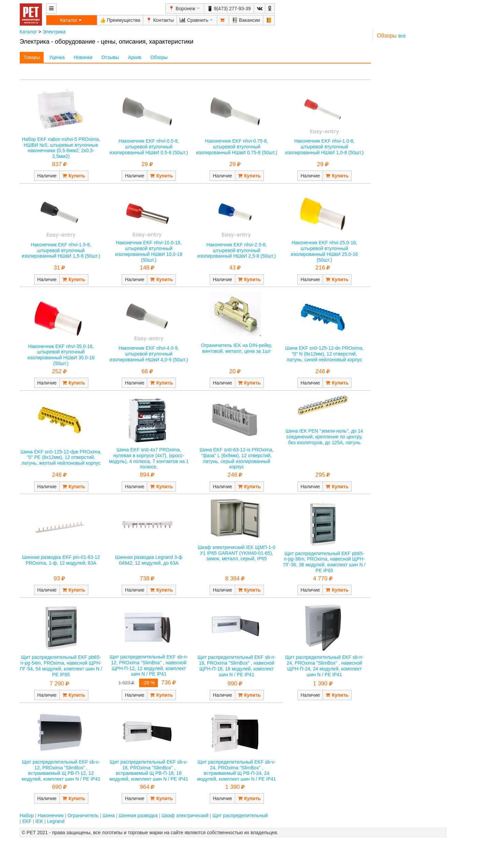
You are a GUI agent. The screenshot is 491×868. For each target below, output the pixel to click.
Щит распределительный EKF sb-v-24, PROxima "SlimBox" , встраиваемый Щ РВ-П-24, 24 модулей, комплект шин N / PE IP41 (236, 770)
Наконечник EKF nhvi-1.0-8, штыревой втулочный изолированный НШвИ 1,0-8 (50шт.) (324, 147)
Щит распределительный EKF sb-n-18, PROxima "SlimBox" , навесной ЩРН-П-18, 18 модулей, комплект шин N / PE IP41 (237, 666)
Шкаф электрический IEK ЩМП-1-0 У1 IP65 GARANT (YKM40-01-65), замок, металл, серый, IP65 (237, 553)
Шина (109, 815)
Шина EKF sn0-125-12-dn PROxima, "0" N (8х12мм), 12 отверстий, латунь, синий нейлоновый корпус (324, 354)
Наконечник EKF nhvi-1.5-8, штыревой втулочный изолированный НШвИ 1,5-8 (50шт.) (61, 250)
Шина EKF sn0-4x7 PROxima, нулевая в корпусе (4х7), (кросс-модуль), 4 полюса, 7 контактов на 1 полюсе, (149, 458)
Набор (27, 815)
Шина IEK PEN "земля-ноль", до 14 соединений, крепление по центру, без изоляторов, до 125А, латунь (324, 437)
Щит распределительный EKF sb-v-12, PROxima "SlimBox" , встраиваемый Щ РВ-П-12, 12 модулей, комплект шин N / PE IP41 (61, 770)
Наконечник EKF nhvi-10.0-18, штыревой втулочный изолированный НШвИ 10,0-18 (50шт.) (149, 251)
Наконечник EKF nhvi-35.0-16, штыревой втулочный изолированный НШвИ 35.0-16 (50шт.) (61, 355)
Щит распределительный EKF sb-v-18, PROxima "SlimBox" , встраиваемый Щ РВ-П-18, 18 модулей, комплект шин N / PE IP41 (149, 770)
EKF (27, 821)
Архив (135, 57)
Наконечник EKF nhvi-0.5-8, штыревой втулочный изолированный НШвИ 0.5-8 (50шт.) (149, 147)
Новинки (83, 57)
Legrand (56, 821)
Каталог (28, 32)
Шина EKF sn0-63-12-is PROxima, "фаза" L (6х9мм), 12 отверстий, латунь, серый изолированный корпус (236, 458)
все (402, 36)
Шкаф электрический (185, 815)
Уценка (57, 57)
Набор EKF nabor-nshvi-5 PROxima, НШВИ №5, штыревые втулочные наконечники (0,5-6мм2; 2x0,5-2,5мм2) (61, 148)
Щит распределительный (240, 815)
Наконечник (51, 815)
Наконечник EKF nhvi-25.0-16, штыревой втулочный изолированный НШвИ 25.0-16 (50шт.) (324, 251)
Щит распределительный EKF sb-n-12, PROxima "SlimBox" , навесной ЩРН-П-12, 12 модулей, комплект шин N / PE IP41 (149, 665)
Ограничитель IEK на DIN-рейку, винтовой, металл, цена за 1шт (236, 348)
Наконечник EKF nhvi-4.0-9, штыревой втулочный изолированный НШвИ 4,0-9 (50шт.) (149, 354)
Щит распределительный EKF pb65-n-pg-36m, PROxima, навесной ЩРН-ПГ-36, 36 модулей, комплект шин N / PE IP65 (324, 562)
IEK (39, 821)
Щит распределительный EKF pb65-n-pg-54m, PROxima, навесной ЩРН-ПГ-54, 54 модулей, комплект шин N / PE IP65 (61, 666)
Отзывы (110, 57)
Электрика (54, 32)
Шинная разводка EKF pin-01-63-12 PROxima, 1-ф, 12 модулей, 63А (61, 560)
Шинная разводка (138, 815)
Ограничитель (83, 815)
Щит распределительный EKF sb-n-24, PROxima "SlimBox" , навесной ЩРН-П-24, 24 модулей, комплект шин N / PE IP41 (324, 666)
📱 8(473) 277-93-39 (229, 9)
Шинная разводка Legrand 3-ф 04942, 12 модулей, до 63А (149, 560)
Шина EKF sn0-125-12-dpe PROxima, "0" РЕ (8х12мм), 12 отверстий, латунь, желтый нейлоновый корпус (61, 458)
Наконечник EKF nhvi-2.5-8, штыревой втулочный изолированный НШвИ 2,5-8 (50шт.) (237, 250)
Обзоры (159, 57)
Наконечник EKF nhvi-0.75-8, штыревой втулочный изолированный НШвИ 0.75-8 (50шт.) (237, 147)
